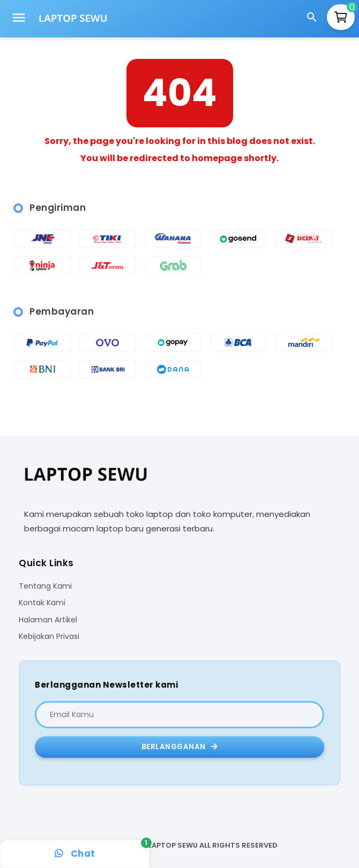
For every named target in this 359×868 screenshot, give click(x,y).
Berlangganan (180, 747)
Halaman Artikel (48, 620)
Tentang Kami (45, 586)
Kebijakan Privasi (49, 637)
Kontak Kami (42, 603)
